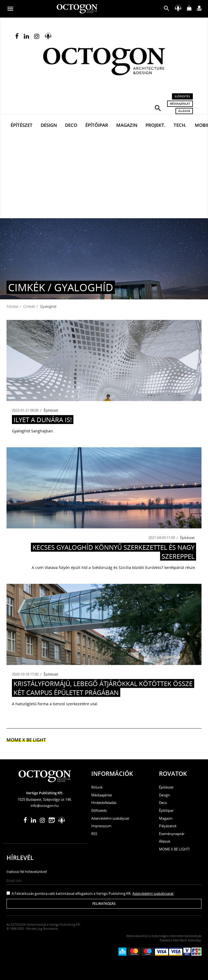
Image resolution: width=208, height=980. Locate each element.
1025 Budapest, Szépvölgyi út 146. (45, 799)
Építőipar (97, 125)
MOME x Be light (26, 740)
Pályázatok (168, 826)
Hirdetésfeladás (104, 803)
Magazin (127, 125)
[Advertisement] (104, 178)
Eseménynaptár (172, 834)
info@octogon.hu (45, 806)
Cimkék (29, 306)
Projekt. (155, 125)
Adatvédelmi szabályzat (110, 818)
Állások (184, 111)
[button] (158, 108)
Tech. (180, 125)
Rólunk (97, 787)
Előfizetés (182, 96)
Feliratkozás (104, 904)
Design (49, 125)
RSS (94, 834)
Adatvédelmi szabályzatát (153, 893)
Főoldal (12, 306)
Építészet (22, 125)
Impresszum (101, 826)
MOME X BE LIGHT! (174, 849)
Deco (71, 125)
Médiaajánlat (180, 104)
